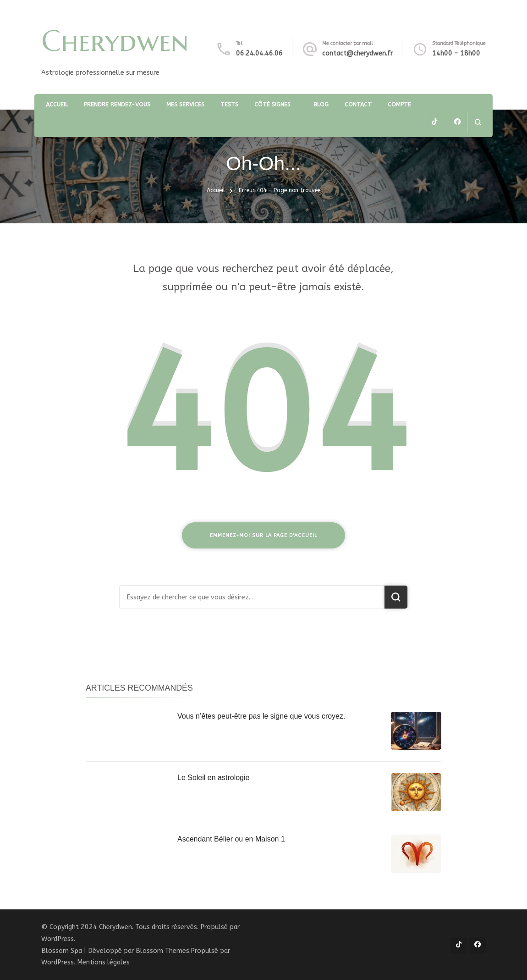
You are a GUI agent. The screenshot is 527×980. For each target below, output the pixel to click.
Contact (358, 105)
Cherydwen (115, 41)
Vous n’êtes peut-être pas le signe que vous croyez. (261, 716)
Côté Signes (272, 105)
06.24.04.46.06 (259, 53)
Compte (399, 105)
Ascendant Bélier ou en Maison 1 (231, 839)
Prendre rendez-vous (117, 105)
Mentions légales (103, 962)
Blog (321, 105)
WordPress (58, 962)
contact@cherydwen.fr (357, 53)
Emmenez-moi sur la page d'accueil (263, 535)
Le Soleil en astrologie (213, 778)
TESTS (229, 105)
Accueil (57, 105)
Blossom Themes (162, 951)
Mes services (185, 105)
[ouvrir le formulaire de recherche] (478, 122)
